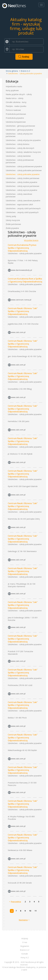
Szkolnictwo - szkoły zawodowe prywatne (23, 201)
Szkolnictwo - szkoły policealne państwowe (24, 170)
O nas (25, 942)
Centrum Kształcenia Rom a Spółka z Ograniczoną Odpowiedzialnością (25, 280)
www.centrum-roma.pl (21, 300)
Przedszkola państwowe (16, 114)
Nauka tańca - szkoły (15, 98)
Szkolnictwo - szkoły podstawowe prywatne (24, 166)
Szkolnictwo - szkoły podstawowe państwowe (20, 161)
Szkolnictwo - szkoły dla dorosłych (20, 148)
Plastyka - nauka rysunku (16, 106)
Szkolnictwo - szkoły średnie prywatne (22, 182)
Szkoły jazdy (11, 216)
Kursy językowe (12, 90)
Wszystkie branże (31, 240)
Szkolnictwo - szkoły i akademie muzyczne (23, 152)
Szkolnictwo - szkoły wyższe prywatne (22, 190)
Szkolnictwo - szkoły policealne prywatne (23, 174)
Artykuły (25, 938)
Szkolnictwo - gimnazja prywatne (19, 130)
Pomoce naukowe (13, 110)
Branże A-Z (25, 71)
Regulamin (25, 946)
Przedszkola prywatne (15, 118)
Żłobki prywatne (12, 228)
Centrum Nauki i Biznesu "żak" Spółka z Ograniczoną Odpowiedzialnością (23, 311)
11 (36, 911)
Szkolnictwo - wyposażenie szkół (19, 204)
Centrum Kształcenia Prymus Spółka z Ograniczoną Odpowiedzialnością (22, 248)
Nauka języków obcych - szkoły (19, 94)
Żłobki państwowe (13, 224)
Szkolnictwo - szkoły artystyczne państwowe (19, 135)
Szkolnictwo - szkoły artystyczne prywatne (23, 140)
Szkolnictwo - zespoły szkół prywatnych (22, 212)
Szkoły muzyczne (13, 220)
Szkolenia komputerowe (16, 122)
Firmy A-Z (25, 958)
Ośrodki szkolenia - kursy (16, 102)
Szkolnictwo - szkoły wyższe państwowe (23, 186)
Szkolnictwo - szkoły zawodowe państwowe (19, 195)
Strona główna (12, 71)
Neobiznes (14, 5)
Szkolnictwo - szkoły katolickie (18, 156)
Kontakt (25, 954)
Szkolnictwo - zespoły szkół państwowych (23, 208)
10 (30, 911)
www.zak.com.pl (18, 332)
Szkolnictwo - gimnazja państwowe (20, 126)
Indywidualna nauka (14, 86)
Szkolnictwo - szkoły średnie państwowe (23, 178)
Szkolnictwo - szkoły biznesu (18, 144)
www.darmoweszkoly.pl (22, 270)
